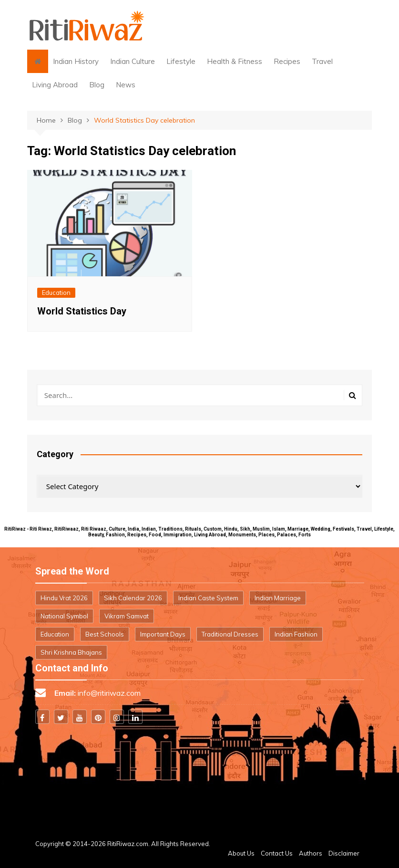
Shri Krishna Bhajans (71, 652)
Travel (322, 61)
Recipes (287, 61)
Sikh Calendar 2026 (133, 598)
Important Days (163, 634)
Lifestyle (181, 61)
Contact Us (277, 853)
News (126, 85)
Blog (97, 85)
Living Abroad (55, 85)
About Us (241, 853)
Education (56, 293)
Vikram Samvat (127, 616)
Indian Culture (133, 61)
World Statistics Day (82, 311)
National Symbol (64, 616)
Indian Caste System (208, 598)
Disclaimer (344, 853)
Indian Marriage (278, 598)
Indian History (76, 61)
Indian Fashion (296, 634)
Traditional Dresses (230, 634)
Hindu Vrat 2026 (64, 598)
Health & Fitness (235, 61)
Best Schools (105, 634)
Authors (311, 853)
